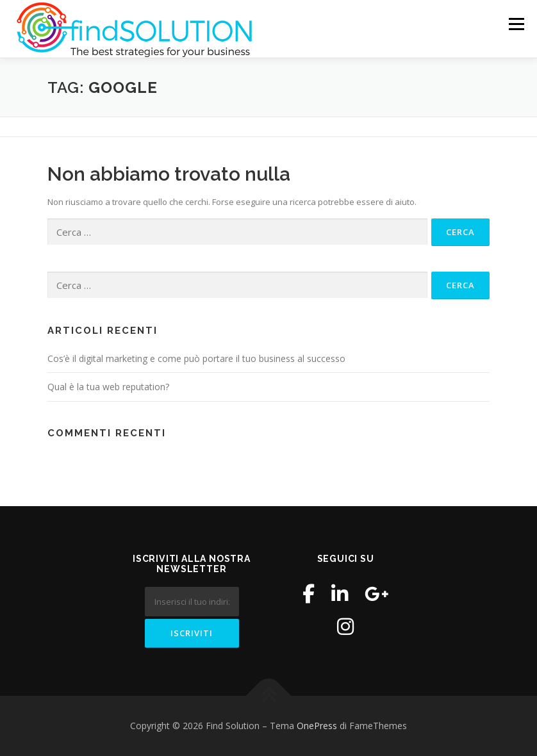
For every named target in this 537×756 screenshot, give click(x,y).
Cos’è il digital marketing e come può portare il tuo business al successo (196, 358)
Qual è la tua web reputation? (108, 387)
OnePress (317, 726)
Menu (516, 24)
